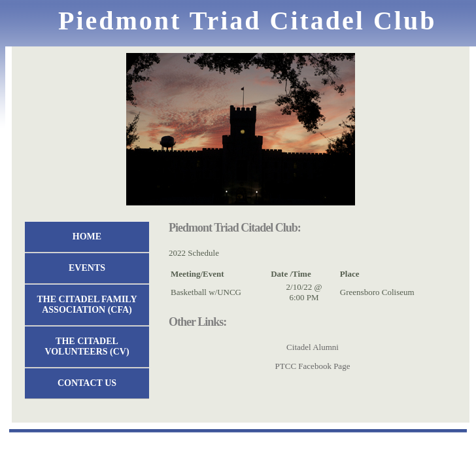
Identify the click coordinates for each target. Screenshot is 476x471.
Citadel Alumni (313, 347)
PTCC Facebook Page (313, 366)
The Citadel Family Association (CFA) (87, 305)
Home (87, 236)
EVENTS (87, 268)
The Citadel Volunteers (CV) (87, 346)
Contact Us (87, 383)
